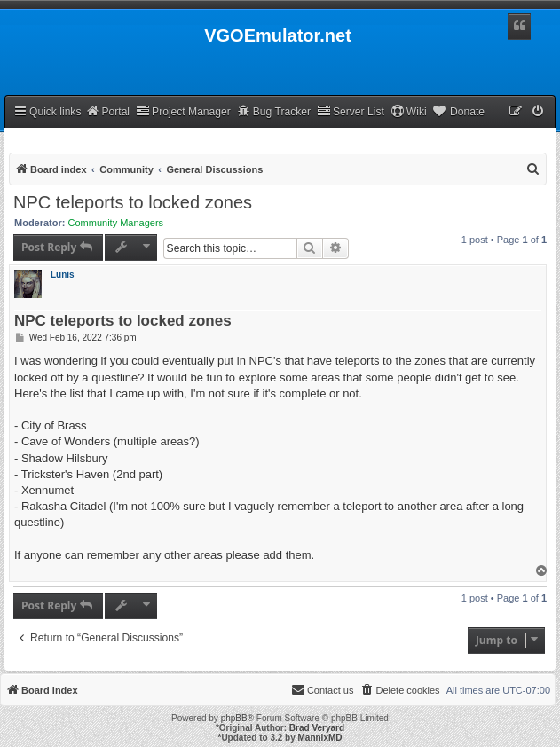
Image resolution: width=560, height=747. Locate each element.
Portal (107, 111)
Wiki (409, 111)
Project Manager (183, 111)
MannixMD (320, 738)
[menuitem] (539, 112)
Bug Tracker (274, 111)
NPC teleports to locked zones (133, 202)
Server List (351, 111)
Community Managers (116, 223)
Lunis (63, 275)
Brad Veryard (317, 728)
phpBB (234, 718)
